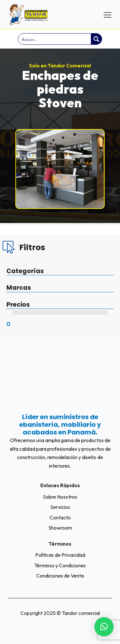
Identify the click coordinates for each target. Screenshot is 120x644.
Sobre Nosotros (60, 497)
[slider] (9, 312)
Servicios (60, 507)
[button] (104, 627)
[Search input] (55, 39)
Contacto (60, 517)
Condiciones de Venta (60, 576)
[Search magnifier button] (96, 39)
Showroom (60, 528)
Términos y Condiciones (60, 565)
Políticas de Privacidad (60, 555)
